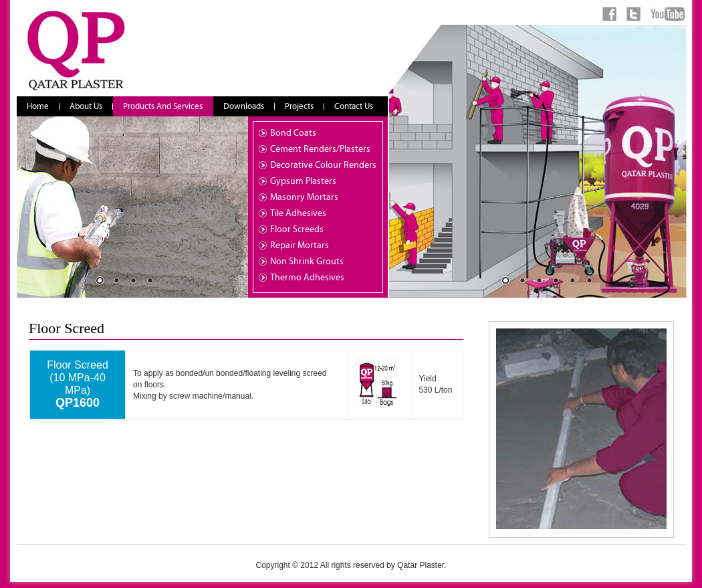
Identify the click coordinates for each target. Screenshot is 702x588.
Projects (299, 107)
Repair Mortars (300, 246)
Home (38, 107)
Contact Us (354, 107)
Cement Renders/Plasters (320, 149)
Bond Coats (293, 133)
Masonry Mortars (304, 197)
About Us (86, 107)
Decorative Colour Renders (323, 165)
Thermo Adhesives (307, 278)
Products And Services (163, 107)
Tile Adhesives (298, 213)
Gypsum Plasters (303, 181)
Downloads (244, 107)
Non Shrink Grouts (307, 262)
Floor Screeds (297, 229)
